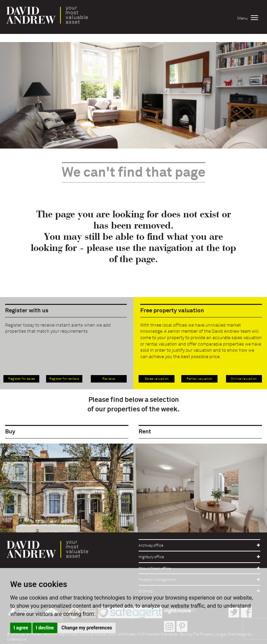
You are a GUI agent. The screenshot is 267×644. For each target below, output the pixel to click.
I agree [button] (21, 628)
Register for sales (22, 379)
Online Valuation (244, 379)
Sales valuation (157, 379)
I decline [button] (45, 628)
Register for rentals (64, 379)
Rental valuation (199, 379)
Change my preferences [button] (87, 628)
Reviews (109, 379)
